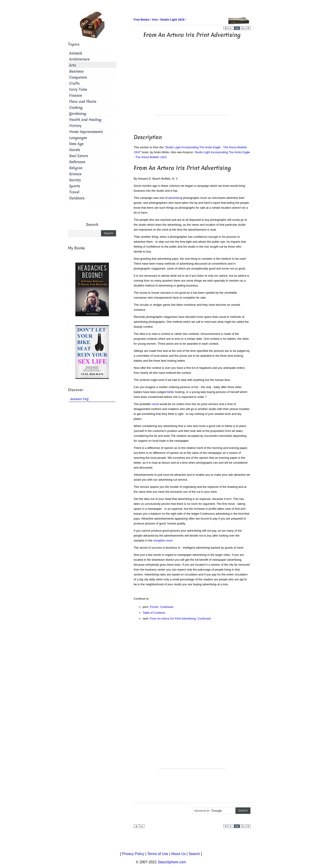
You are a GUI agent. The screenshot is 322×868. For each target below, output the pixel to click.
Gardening (78, 114)
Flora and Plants (83, 102)
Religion (76, 168)
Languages (78, 138)
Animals (76, 53)
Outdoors (77, 198)
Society (75, 180)
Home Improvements (86, 132)
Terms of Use (158, 854)
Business (76, 71)
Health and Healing (85, 120)
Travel (74, 192)
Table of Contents (154, 613)
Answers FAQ (79, 399)
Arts (73, 65)
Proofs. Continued (161, 607)
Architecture (79, 59)
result (155, 404)
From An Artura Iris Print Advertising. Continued (180, 619)
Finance (75, 96)
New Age (76, 144)
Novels (75, 150)
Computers (78, 77)
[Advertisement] (192, 84)
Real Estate (78, 156)
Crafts (74, 84)
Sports (75, 186)
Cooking (76, 108)
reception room (163, 540)
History (75, 126)
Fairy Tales (78, 90)
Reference (77, 162)
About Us (178, 854)
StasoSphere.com (172, 862)
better (171, 392)
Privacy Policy (133, 854)
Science (75, 174)
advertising (175, 198)
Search (194, 854)
